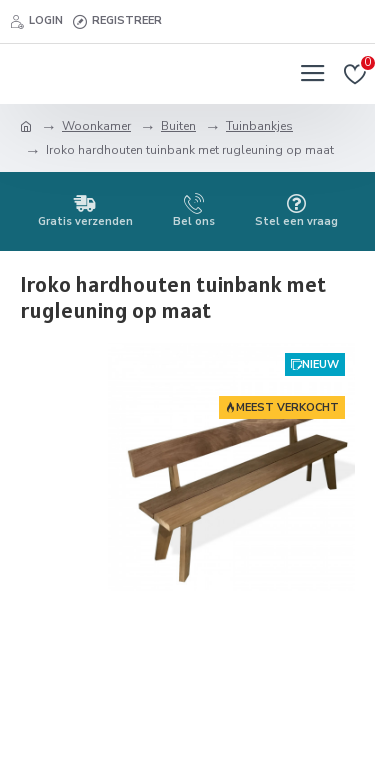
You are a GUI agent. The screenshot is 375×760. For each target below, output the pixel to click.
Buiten (178, 126)
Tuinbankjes (259, 126)
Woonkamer (96, 126)
